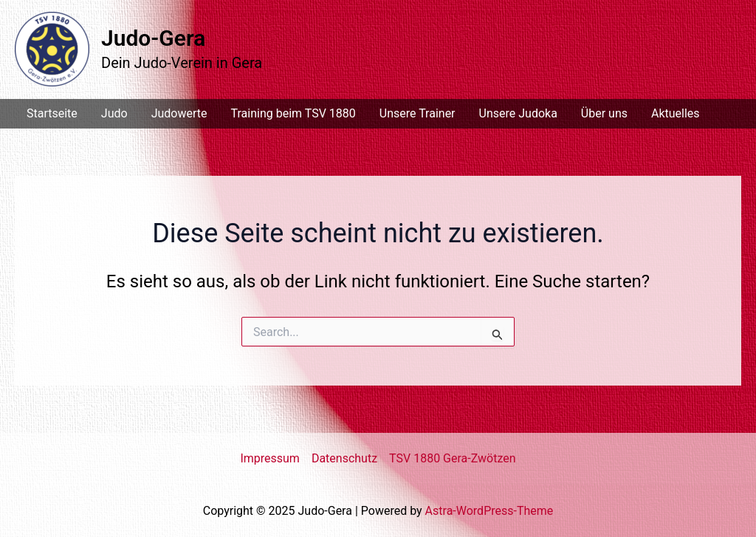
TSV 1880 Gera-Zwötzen (453, 458)
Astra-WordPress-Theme (489, 511)
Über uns (604, 113)
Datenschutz (344, 458)
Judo (114, 113)
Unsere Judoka (518, 113)
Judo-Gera (153, 38)
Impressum (270, 458)
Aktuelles (676, 113)
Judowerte (179, 113)
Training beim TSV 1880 (293, 113)
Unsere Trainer (417, 113)
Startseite (52, 113)
